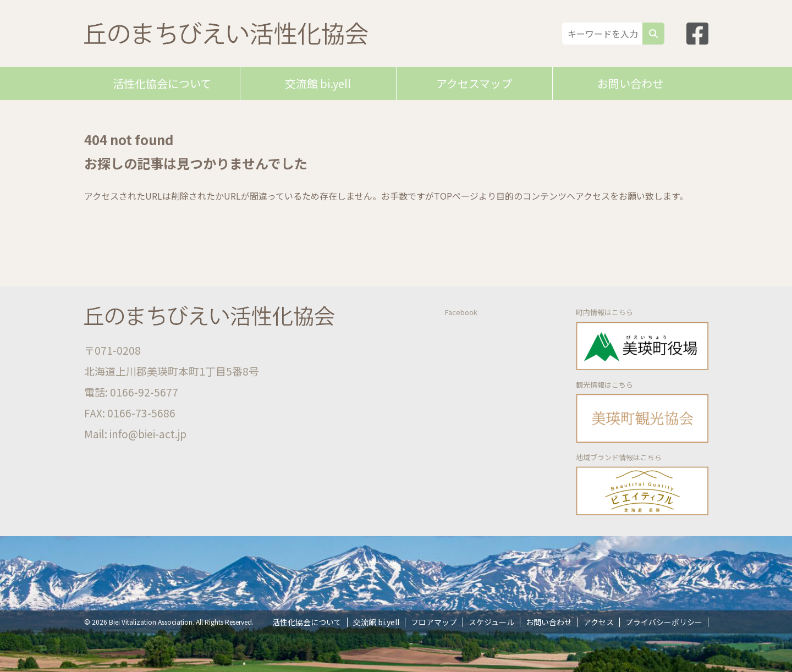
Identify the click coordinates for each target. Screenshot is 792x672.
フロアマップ (434, 622)
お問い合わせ (630, 83)
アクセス (599, 622)
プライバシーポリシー (664, 622)
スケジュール (491, 622)
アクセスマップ (474, 83)
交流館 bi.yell (318, 83)
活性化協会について (162, 83)
